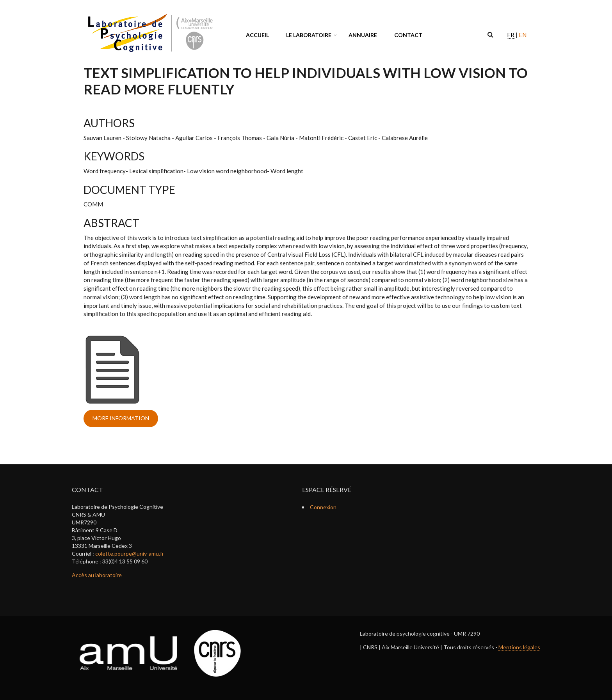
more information (121, 418)
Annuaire (363, 35)
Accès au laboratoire (97, 575)
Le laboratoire (309, 35)
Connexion (323, 507)
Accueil (257, 35)
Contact (408, 35)
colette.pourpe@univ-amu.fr (130, 553)
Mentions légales (519, 647)
